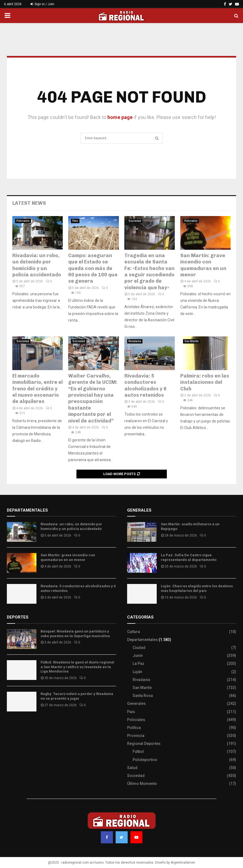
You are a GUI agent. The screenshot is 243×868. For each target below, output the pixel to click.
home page (120, 117)
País (75, 221)
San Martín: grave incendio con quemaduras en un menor (203, 265)
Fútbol (138, 751)
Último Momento (142, 784)
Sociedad (135, 221)
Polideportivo (145, 760)
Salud (132, 768)
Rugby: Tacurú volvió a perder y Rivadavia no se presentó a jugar (77, 696)
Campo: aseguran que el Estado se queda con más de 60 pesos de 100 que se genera (93, 268)
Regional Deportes (144, 744)
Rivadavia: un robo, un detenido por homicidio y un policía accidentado (37, 265)
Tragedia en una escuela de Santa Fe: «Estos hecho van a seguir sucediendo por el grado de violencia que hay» (149, 272)
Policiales (23, 221)
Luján (137, 672)
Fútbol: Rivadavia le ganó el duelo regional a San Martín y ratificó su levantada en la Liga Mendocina (77, 667)
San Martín (191, 341)
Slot (11, 725)
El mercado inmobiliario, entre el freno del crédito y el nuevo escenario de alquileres (38, 389)
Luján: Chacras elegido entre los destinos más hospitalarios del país (197, 588)
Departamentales (142, 640)
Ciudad (139, 648)
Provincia (136, 736)
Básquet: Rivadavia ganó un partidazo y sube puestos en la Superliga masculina (75, 634)
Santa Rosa (143, 696)
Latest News (29, 203)
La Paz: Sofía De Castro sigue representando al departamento (189, 557)
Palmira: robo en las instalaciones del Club (205, 382)
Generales (136, 704)
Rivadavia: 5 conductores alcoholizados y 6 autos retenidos (145, 385)
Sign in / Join (42, 4)
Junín (138, 656)
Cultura (134, 632)
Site (18, 725)
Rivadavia (135, 341)
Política (134, 728)
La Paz (138, 663)
